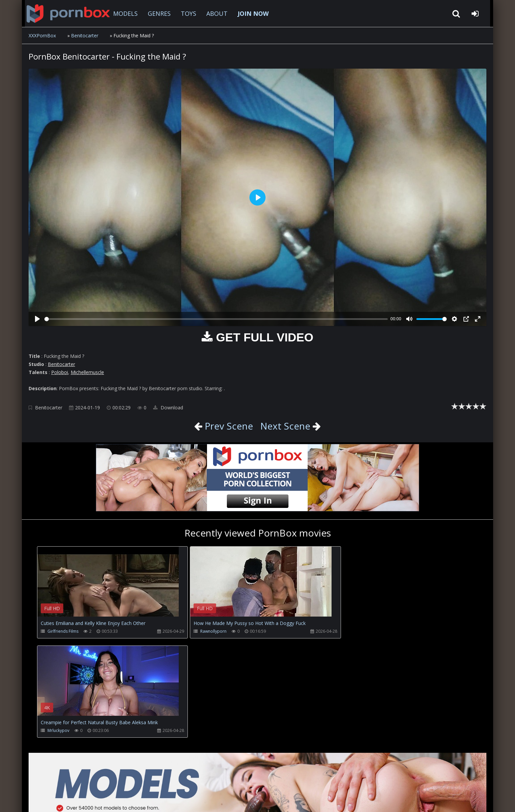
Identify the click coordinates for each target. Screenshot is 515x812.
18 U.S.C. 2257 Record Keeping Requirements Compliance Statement (245, 800)
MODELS (123, 13)
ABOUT (215, 13)
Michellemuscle (87, 372)
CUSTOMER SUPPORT (84, 780)
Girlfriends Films (63, 631)
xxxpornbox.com (80, 800)
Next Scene (285, 426)
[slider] (216, 319)
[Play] (37, 319)
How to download (140, 780)
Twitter (182, 780)
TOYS (186, 13)
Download (168, 408)
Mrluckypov (353, 631)
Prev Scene (228, 426)
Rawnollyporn (208, 631)
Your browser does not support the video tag (108, 586)
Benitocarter (85, 35)
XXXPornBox (42, 35)
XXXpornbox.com (66, 13)
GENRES (157, 13)
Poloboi (60, 372)
